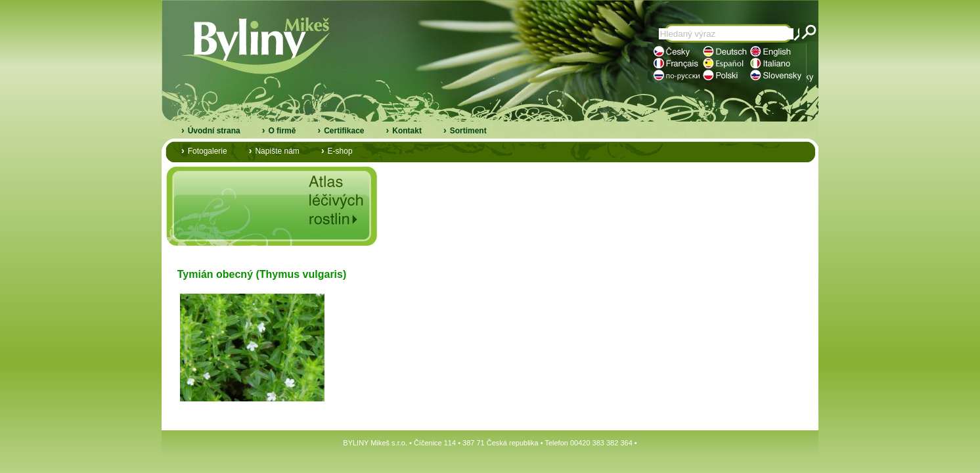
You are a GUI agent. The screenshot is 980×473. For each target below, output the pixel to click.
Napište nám (277, 151)
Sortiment (468, 131)
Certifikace (344, 131)
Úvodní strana (214, 131)
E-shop (340, 151)
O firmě (282, 131)
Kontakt (407, 131)
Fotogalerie (208, 151)
